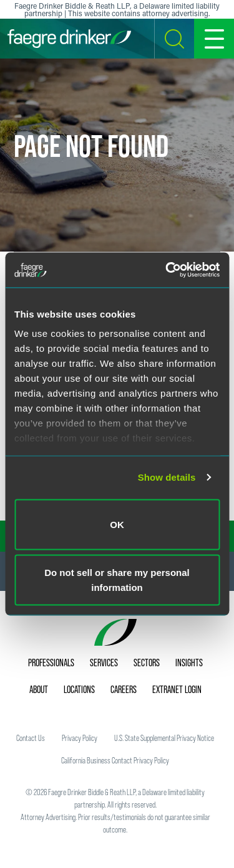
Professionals (51, 663)
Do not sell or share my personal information (117, 580)
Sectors (147, 663)
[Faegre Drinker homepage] (69, 39)
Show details (167, 477)
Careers (124, 689)
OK (117, 524)
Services (104, 663)
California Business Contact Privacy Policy (115, 760)
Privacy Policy (80, 738)
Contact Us (31, 738)
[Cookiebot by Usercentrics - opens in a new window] (167, 270)
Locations (79, 689)
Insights (189, 663)
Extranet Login (177, 689)
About (39, 689)
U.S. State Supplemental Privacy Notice (164, 738)
